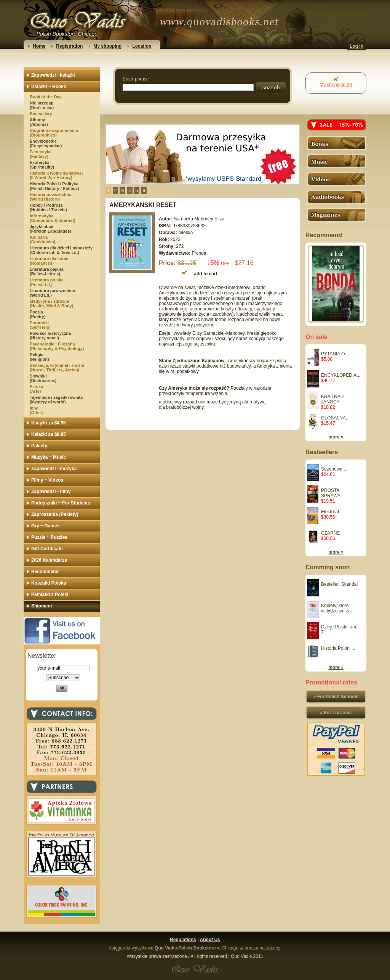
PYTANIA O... (335, 354)
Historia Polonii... (338, 648)
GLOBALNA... (335, 418)
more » (336, 437)
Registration (69, 46)
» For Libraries (336, 713)
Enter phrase (136, 79)
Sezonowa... (334, 469)
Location (142, 46)
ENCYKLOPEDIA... (341, 375)
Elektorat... (332, 512)
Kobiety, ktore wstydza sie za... (338, 608)
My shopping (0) (336, 85)
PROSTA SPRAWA (331, 493)
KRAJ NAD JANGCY (332, 399)
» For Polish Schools (336, 697)
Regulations (183, 940)
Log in (356, 46)
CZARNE (330, 533)
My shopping (107, 46)
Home (39, 46)
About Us (210, 940)
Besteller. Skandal (339, 584)
